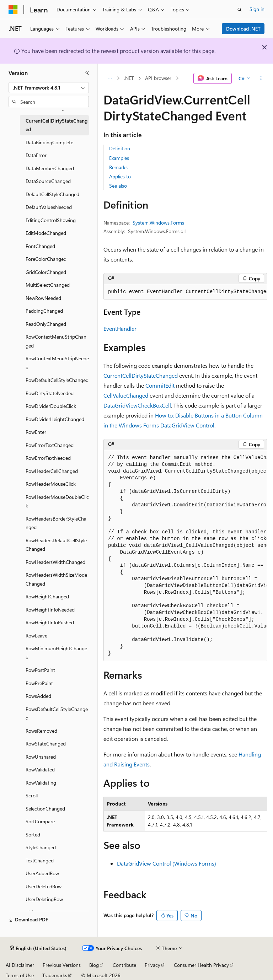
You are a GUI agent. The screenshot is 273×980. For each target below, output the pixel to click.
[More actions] (261, 79)
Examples (119, 158)
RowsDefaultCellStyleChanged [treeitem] (57, 714)
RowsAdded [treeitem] (38, 696)
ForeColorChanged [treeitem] (46, 259)
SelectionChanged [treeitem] (45, 809)
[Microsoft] (13, 10)
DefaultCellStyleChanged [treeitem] (52, 194)
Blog (94, 965)
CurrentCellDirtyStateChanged (141, 375)
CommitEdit (160, 385)
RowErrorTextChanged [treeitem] (50, 445)
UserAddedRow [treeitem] (42, 873)
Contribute (124, 965)
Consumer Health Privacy (201, 965)
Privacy (152, 965)
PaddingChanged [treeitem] (44, 311)
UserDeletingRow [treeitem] (44, 899)
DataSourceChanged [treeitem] (48, 181)
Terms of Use (20, 975)
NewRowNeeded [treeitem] (43, 298)
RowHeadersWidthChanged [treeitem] (55, 562)
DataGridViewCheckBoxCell (137, 405)
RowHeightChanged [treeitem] (47, 596)
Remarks (118, 167)
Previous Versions (62, 965)
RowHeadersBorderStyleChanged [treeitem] (56, 523)
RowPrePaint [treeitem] (39, 683)
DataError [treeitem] (36, 155)
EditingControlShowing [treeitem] (51, 220)
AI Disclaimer (20, 965)
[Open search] (240, 10)
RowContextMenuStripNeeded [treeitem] (57, 363)
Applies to (120, 176)
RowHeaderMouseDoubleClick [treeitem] (57, 501)
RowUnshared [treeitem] (41, 757)
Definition (120, 148)
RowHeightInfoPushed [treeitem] (50, 622)
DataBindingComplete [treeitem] (49, 142)
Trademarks (55, 975)
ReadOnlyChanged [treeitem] (46, 324)
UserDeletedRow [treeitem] (44, 886)
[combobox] (49, 88)
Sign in (257, 9)
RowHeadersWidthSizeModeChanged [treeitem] (56, 579)
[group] (185, 292)
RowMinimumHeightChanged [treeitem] (56, 653)
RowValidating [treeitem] (41, 783)
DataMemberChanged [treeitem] (50, 168)
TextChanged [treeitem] (40, 860)
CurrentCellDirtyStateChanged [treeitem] (57, 125)
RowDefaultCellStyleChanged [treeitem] (57, 380)
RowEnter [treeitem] (36, 432)
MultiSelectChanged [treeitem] (48, 285)
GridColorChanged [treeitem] (46, 272)
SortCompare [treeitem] (40, 821)
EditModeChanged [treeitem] (46, 233)
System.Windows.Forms (158, 223)
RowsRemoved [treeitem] (41, 731)
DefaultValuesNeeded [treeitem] (49, 207)
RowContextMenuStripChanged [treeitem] (56, 341)
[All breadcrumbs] (110, 79)
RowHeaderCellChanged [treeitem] (52, 471)
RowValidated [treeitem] (40, 769)
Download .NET (243, 29)
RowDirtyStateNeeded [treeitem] (50, 393)
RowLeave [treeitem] (36, 636)
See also (118, 186)
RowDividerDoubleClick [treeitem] (51, 406)
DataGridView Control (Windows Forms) (167, 863)
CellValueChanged (126, 395)
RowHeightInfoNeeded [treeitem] (50, 610)
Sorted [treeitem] (33, 834)
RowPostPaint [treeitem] (40, 670)
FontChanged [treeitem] (40, 246)
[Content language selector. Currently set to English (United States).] (38, 948)
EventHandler (120, 329)
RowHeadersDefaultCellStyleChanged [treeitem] (56, 545)
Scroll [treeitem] (32, 795)
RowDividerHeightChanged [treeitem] (55, 419)
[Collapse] (87, 73)
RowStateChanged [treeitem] (46, 744)
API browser (158, 78)
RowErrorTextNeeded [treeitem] (48, 458)
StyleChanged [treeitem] (41, 847)
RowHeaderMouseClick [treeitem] (51, 484)
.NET (129, 78)
